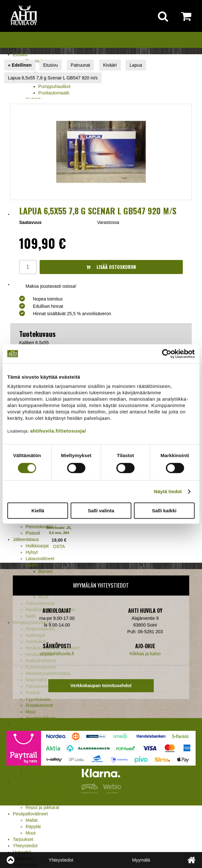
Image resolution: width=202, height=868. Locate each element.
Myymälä (141, 860)
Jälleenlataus (26, 539)
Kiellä (38, 511)
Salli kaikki (164, 511)
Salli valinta (101, 511)
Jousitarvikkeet (40, 718)
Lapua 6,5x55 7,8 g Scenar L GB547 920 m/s (53, 78)
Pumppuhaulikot (54, 86)
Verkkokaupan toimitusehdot (101, 686)
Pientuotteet (38, 801)
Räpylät (33, 827)
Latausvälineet (40, 559)
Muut (31, 712)
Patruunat (80, 65)
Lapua (136, 65)
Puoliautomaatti (54, 93)
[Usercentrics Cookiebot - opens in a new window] (167, 354)
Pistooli (33, 533)
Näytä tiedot (168, 491)
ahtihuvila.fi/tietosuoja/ (58, 431)
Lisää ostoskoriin (111, 267)
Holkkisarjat (37, 546)
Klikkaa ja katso (145, 654)
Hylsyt (32, 552)
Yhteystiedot (25, 846)
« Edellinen (20, 65)
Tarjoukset (23, 839)
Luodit (32, 565)
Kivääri (110, 65)
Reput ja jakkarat (42, 807)
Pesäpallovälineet (30, 814)
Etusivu (20, 55)
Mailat (31, 820)
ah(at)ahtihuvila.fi (57, 654)
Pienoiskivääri (39, 527)
